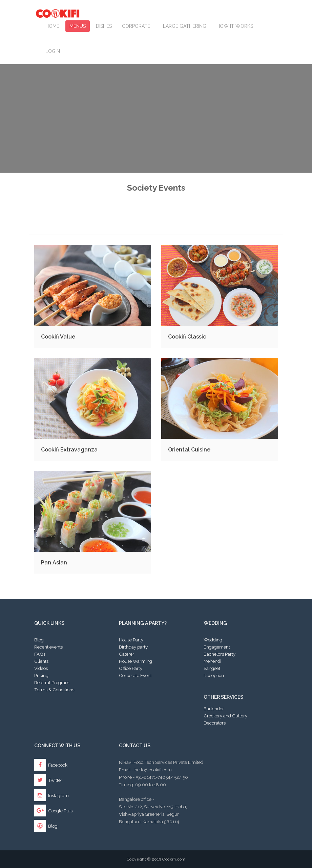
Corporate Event (135, 675)
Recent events (48, 647)
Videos (41, 668)
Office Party (131, 668)
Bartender (214, 709)
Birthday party (133, 647)
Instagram (51, 795)
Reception (214, 675)
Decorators (215, 723)
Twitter (48, 780)
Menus (78, 26)
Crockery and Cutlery (225, 716)
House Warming (136, 661)
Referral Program (52, 682)
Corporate (137, 26)
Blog (39, 640)
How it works (235, 26)
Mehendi (212, 661)
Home (52, 26)
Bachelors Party (220, 654)
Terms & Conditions (54, 690)
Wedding (213, 640)
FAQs (40, 654)
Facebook (51, 765)
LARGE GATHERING (185, 26)
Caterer (127, 654)
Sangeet (212, 668)
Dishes (104, 26)
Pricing (41, 675)
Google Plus (53, 811)
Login (53, 51)
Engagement (217, 647)
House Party (131, 640)
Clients (41, 661)
